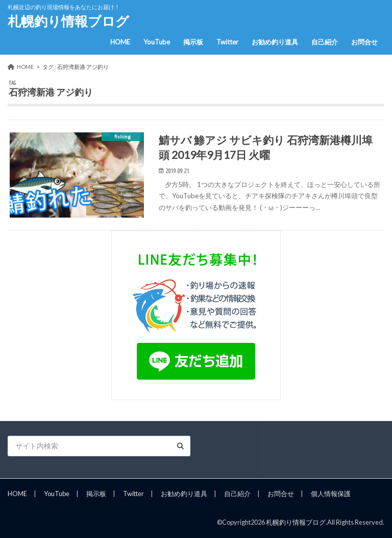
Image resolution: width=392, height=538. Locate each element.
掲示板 (193, 42)
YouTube (157, 42)
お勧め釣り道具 (275, 42)
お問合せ (364, 42)
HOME (120, 42)
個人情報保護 (331, 494)
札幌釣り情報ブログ (68, 21)
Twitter (227, 42)
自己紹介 (325, 42)
